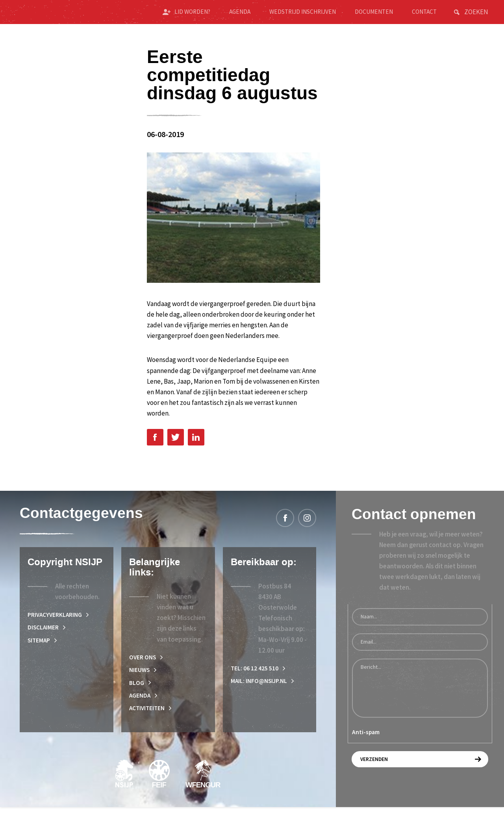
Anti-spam (366, 744)
